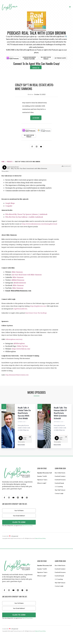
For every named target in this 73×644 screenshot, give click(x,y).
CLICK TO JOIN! (19, 522)
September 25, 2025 (59, 422)
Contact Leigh (59, 493)
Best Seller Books (60, 473)
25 (40, 407)
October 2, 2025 (22, 422)
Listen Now (36, 118)
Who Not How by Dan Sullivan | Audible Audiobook (24, 217)
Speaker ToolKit (42, 476)
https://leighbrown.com (38, 306)
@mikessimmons (20, 283)
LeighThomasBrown (20, 309)
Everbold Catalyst (60, 476)
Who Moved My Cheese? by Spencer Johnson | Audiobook (26, 214)
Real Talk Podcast (60, 490)
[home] (10, 5)
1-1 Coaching (59, 487)
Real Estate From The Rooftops (36, 313)
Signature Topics (42, 480)
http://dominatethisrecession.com (17, 375)
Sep (40, 410)
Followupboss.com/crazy (14, 339)
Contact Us (36, 68)
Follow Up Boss (22, 346)
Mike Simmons (17, 272)
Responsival (15, 536)
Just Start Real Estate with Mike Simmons (27, 275)
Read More (21, 445)
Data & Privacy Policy (27, 525)
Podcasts (10, 162)
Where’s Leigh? (42, 483)
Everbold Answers (60, 480)
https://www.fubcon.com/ (21, 349)
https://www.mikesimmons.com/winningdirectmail (39, 224)
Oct (4, 410)
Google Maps (10, 203)
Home (3, 162)
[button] (70, 7)
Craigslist (9, 206)
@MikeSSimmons (18, 280)
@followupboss (19, 343)
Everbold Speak (59, 483)
